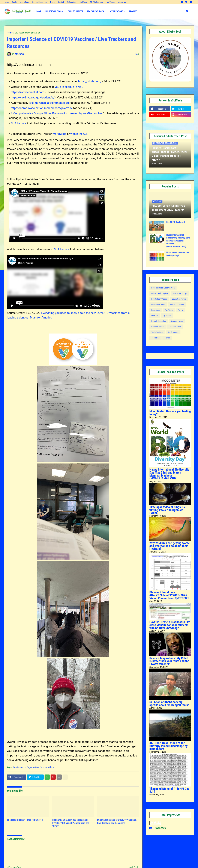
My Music (83, 2)
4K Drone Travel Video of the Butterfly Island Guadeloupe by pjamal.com (168, 746)
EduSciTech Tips (180, 293)
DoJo (52, 2)
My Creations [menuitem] (116, 11)
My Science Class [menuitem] (54, 11)
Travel (167, 338)
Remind (61, 2)
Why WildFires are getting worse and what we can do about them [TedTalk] (170, 546)
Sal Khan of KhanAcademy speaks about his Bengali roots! (169, 703)
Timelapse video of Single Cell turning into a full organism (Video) (168, 510)
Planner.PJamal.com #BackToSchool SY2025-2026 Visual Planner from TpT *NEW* (71, 823)
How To (155, 316)
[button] (187, 11)
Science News (177, 321)
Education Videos (177, 304)
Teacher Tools (175, 327)
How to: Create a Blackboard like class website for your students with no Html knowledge (170, 625)
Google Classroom (40, 2)
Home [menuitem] (39, 11)
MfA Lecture (19, 123)
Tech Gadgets (157, 332)
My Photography (97, 2)
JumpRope (25, 2)
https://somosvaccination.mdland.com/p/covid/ (42, 108)
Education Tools (158, 304)
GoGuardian (72, 2)
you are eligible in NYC (69, 87)
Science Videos (47, 767)
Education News (179, 299)
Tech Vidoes (173, 332)
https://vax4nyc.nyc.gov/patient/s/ (33, 97)
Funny (180, 310)
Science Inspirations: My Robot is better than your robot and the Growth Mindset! (169, 661)
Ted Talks (155, 338)
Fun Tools (169, 310)
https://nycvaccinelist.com (28, 92)
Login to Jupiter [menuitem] (75, 11)
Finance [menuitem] (133, 11)
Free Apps (156, 310)
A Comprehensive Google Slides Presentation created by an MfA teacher (56, 113)
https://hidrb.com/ (90, 81)
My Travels (111, 2)
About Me (122, 2)
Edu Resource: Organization (27, 33)
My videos (167, 316)
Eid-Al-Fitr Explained (175, 222)
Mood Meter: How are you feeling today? (178, 254)
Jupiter (15, 2)
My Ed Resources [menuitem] (96, 11)
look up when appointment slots (49, 103)
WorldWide (59, 134)
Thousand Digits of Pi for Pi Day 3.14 (25, 820)
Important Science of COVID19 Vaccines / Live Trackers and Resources (117, 821)
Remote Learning (159, 321)
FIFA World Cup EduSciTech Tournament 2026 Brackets (168, 208)
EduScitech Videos (159, 299)
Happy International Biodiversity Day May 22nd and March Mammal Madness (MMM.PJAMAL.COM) (178, 241)
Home (6, 2)
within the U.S (79, 134)
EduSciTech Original (160, 293)
